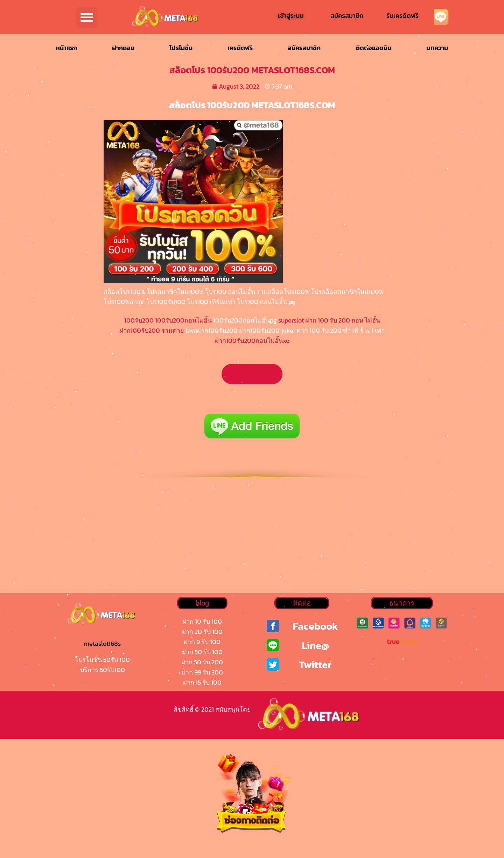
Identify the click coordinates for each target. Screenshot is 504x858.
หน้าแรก (66, 48)
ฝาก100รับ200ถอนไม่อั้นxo (252, 341)
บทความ (437, 48)
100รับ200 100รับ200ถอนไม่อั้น (168, 320)
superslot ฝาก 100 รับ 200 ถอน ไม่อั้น (328, 320)
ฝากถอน (123, 48)
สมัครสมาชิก (304, 48)
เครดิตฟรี (240, 48)
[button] (87, 17)
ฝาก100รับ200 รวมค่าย (152, 330)
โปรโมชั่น (181, 48)
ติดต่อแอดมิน (373, 48)
